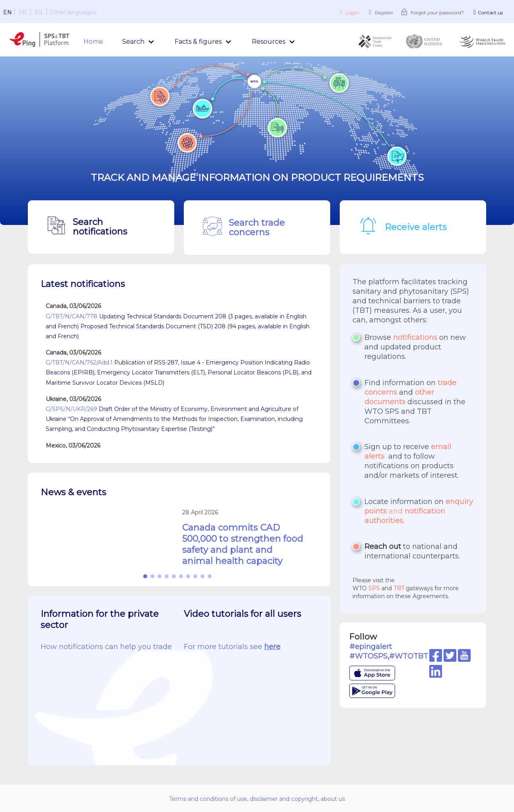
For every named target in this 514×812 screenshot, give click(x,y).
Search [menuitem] (133, 42)
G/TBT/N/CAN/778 (72, 316)
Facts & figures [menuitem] (198, 42)
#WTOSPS (368, 656)
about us (333, 799)
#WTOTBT (409, 656)
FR (23, 12)
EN (8, 12)
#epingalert (371, 647)
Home (93, 42)
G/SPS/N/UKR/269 (71, 409)
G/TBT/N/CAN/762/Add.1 (79, 362)
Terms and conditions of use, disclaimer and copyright (243, 799)
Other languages (73, 12)
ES (39, 12)
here (272, 647)
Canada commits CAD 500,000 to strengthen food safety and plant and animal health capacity (243, 545)
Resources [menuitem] (269, 42)
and (419, 511)
